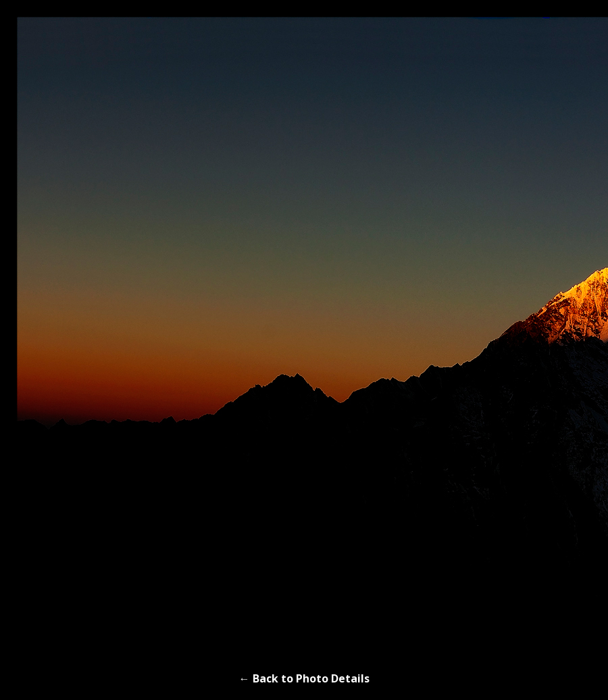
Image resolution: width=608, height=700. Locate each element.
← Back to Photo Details (304, 678)
